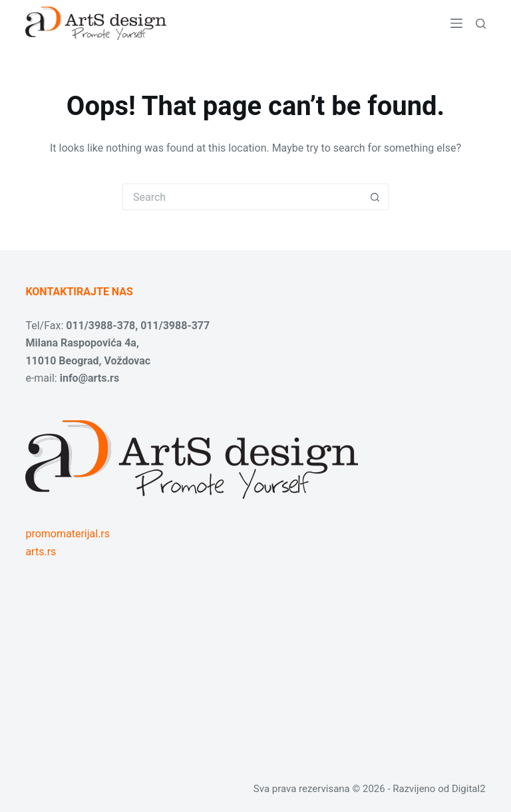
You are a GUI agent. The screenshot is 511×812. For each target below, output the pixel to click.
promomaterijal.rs (68, 534)
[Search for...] (242, 197)
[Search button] (375, 197)
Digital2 (469, 789)
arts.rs (41, 552)
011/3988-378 (100, 326)
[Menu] (456, 23)
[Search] (481, 24)
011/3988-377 (175, 326)
